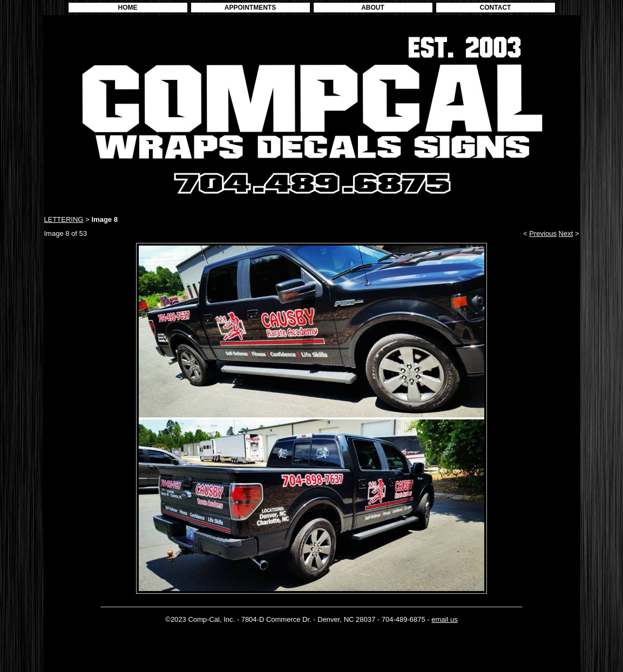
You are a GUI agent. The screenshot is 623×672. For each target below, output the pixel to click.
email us (444, 619)
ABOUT (373, 8)
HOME (128, 8)
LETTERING (64, 219)
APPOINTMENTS (250, 8)
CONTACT (496, 8)
